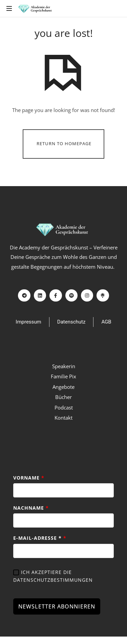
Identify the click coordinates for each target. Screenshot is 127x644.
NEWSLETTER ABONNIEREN (57, 607)
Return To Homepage (64, 143)
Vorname (29, 478)
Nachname (31, 508)
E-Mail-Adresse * (40, 539)
